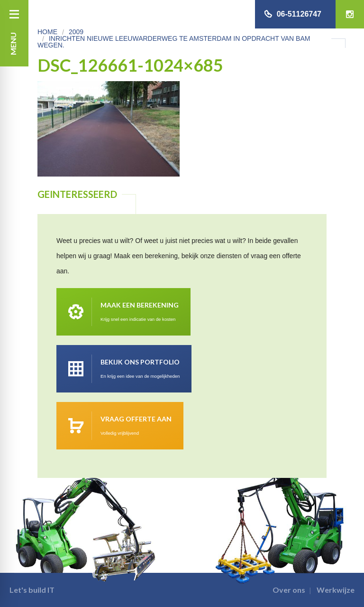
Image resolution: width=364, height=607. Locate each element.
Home (47, 32)
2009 (76, 32)
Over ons (289, 590)
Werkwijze (336, 590)
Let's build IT (32, 590)
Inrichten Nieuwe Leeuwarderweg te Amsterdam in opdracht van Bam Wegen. (174, 42)
